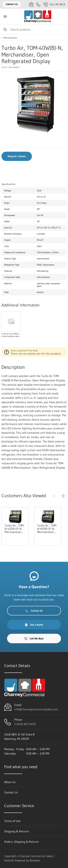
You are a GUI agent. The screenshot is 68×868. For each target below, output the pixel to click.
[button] (63, 496)
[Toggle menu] (5, 16)
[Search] (34, 29)
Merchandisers (11, 38)
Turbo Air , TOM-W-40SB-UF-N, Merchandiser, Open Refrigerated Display (15, 529)
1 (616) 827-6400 (25, 724)
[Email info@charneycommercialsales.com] (31, 4)
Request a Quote (17, 156)
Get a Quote (34, 625)
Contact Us (12, 4)
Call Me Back (54, 4)
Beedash (35, 860)
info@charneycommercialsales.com (36, 709)
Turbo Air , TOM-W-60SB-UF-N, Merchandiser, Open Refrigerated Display (47, 529)
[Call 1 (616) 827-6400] (38, 4)
